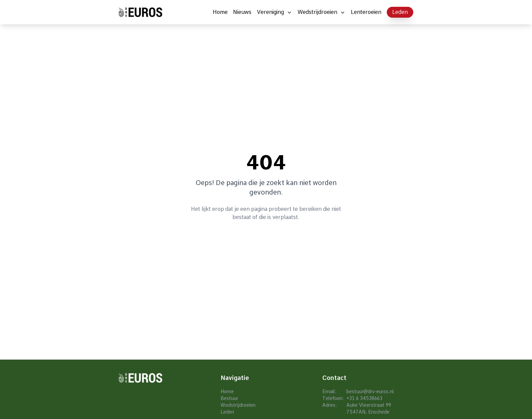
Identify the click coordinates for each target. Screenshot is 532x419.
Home (220, 12)
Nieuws (242, 12)
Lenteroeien (366, 12)
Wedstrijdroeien (317, 12)
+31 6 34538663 (364, 398)
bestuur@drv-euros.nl (370, 391)
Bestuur (229, 398)
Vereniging (270, 12)
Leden (400, 12)
